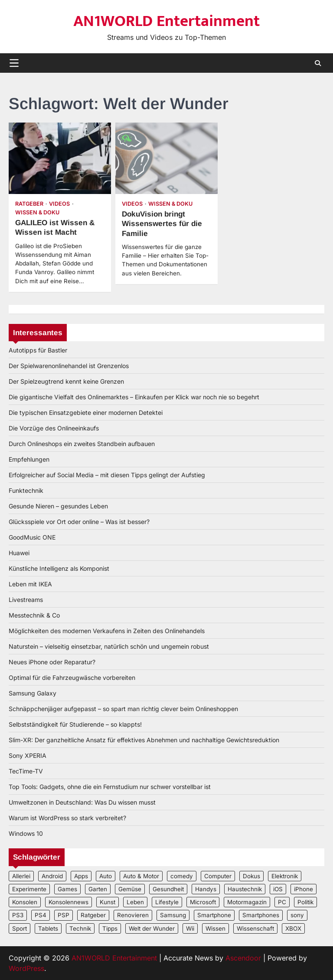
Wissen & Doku (37, 212)
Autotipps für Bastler (38, 350)
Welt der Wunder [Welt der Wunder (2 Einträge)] (152, 928)
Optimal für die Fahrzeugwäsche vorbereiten (72, 678)
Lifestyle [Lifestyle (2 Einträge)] (167, 902)
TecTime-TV (26, 771)
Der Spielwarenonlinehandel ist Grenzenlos (69, 366)
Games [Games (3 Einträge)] (67, 889)
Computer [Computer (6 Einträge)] (218, 876)
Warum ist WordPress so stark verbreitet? (67, 818)
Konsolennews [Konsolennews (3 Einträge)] (69, 902)
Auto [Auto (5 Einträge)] (106, 876)
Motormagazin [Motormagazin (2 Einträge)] (247, 902)
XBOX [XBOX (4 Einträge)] (293, 928)
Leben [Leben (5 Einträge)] (135, 902)
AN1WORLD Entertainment (166, 21)
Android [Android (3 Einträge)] (52, 876)
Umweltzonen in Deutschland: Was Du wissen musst (82, 802)
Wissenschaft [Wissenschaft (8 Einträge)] (255, 928)
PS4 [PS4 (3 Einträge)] (41, 915)
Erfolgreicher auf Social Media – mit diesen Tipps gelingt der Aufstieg (107, 475)
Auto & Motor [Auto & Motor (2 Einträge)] (141, 876)
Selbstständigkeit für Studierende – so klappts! (75, 724)
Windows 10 (26, 833)
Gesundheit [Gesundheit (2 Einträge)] (168, 889)
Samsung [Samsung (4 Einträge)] (173, 915)
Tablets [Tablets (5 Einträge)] (48, 928)
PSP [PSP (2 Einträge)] (64, 915)
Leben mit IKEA (30, 584)
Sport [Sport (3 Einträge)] (20, 928)
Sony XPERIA (28, 755)
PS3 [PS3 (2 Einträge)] (18, 915)
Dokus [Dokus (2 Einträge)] (251, 876)
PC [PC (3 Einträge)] (282, 902)
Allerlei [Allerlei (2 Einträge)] (21, 876)
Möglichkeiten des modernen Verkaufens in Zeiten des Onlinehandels (107, 631)
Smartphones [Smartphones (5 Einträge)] (261, 915)
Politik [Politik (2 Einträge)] (305, 902)
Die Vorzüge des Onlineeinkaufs (54, 428)
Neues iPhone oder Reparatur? (52, 662)
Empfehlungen (29, 459)
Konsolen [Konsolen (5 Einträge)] (25, 902)
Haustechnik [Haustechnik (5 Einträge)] (245, 889)
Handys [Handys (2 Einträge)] (206, 889)
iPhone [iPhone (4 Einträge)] (304, 889)
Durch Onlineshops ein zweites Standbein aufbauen (82, 444)
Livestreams (26, 600)
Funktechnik (26, 490)
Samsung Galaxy (33, 693)
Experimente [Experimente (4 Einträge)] (29, 889)
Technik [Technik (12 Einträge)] (80, 928)
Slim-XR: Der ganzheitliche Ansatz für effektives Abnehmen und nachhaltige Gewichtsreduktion (144, 740)
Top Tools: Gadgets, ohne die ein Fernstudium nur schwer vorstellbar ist (110, 787)
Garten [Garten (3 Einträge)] (98, 889)
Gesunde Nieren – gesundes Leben (58, 506)
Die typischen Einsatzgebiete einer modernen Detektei (86, 412)
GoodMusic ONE (32, 537)
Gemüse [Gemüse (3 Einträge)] (130, 889)
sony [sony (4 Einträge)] (297, 915)
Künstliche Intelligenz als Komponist (59, 568)
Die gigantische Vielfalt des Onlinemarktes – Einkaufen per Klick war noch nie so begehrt (134, 397)
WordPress (26, 968)
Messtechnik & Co (34, 615)
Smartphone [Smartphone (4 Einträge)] (214, 915)
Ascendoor (243, 958)
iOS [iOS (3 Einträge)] (278, 889)
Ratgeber (29, 204)
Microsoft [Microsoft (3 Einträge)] (203, 902)
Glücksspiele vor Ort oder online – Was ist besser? (79, 522)
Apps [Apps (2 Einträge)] (81, 876)
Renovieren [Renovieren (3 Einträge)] (133, 915)
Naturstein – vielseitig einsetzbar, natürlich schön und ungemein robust (109, 646)
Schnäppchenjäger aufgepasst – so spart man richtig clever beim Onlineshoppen (123, 709)
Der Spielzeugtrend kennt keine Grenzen (66, 381)
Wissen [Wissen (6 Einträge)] (215, 928)
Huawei (19, 553)
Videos (59, 204)
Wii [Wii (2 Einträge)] (190, 928)
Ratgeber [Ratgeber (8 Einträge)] (93, 915)
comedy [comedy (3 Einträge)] (182, 876)
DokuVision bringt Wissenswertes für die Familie (162, 224)
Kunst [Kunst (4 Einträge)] (108, 902)
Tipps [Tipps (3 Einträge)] (110, 928)
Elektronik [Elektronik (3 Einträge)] (285, 876)
